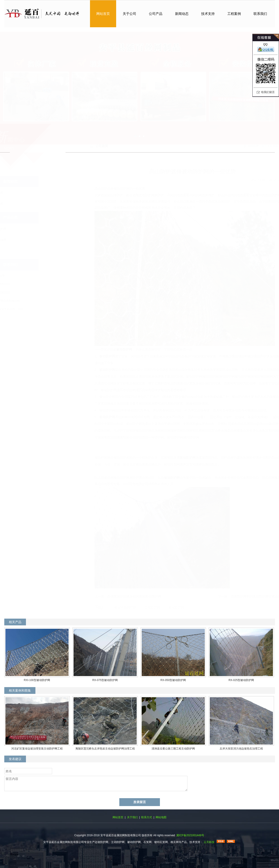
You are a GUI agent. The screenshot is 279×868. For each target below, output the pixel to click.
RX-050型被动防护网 (173, 680)
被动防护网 (102, 349)
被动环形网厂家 (103, 607)
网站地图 (161, 817)
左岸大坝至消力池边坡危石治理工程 (241, 749)
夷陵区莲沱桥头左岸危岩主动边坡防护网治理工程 (105, 749)
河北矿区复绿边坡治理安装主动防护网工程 (37, 749)
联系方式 (147, 817)
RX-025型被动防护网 (241, 680)
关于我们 (132, 817)
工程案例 (234, 14)
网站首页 (103, 14)
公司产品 (156, 14)
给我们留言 (268, 92)
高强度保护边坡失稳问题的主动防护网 (112, 596)
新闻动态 (182, 14)
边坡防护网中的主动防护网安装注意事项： (238, 596)
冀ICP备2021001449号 (190, 835)
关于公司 (129, 14)
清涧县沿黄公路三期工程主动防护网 (173, 749)
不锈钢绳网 (21, 240)
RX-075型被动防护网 (105, 680)
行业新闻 (19, 204)
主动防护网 (139, 84)
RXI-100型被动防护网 (37, 680)
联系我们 (260, 14)
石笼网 (18, 251)
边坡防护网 (21, 229)
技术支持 (208, 14)
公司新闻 (19, 193)
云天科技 (209, 842)
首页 (242, 146)
